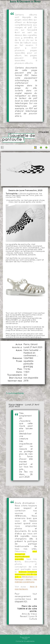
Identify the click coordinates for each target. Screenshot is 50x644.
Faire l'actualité (31, 350)
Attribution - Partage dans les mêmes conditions (26, 580)
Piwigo (25, 639)
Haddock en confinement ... (31, 354)
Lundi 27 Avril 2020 (33, 347)
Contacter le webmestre (25, 641)
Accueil (9, 133)
